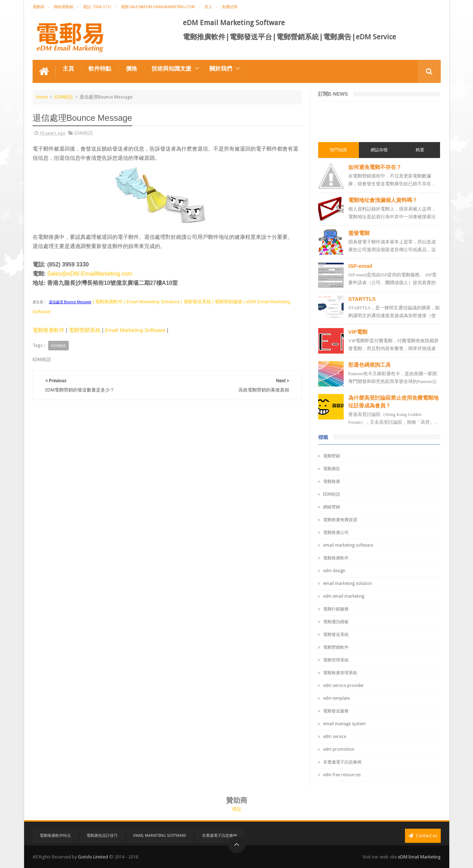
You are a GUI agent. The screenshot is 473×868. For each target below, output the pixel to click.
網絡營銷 (332, 507)
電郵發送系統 (336, 635)
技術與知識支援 (171, 69)
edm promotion (339, 749)
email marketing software (348, 545)
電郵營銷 (332, 456)
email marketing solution (348, 584)
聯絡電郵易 (64, 7)
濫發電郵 (359, 233)
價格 (131, 69)
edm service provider (344, 686)
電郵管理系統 (336, 660)
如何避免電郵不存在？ (375, 167)
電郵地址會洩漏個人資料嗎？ (383, 200)
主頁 (68, 69)
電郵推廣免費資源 (340, 520)
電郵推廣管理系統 (340, 673)
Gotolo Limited (93, 857)
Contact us (423, 836)
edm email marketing (344, 596)
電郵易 (38, 7)
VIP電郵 (358, 332)
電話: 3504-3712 (97, 7)
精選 (420, 150)
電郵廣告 (332, 469)
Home (42, 97)
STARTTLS (362, 299)
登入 (208, 7)
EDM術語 (64, 97)
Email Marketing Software (135, 330)
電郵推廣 (332, 481)
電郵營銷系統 (85, 330)
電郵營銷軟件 (336, 647)
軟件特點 (100, 69)
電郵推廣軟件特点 (55, 836)
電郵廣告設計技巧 (102, 836)
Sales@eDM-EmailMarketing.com (90, 274)
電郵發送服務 (336, 711)
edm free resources (342, 775)
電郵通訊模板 (336, 622)
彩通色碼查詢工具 (370, 365)
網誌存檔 (379, 150)
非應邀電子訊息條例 (342, 762)
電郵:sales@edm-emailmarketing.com (158, 7)
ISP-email (360, 266)
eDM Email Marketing (419, 857)
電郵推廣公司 (336, 532)
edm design (334, 571)
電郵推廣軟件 (49, 330)
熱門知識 (338, 150)
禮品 (237, 809)
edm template (336, 698)
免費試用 (230, 7)
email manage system (344, 724)
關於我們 (221, 69)
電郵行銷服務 (336, 609)
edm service (335, 737)
